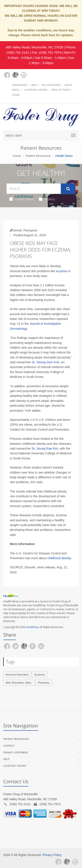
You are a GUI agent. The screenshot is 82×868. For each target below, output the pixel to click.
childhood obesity (59, 558)
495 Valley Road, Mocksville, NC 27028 (34, 47)
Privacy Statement (16, 752)
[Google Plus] (15, 75)
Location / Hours (36, 90)
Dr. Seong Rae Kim (45, 448)
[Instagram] (24, 75)
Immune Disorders (17, 675)
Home (17, 156)
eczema (62, 271)
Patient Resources (38, 156)
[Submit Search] (68, 189)
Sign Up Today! (61, 90)
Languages (19, 85)
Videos (47, 199)
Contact (9, 746)
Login (16, 95)
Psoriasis (44, 683)
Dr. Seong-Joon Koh (45, 362)
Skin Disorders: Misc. (19, 683)
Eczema (39, 675)
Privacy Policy (52, 855)
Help (34, 85)
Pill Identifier (51, 85)
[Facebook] (7, 75)
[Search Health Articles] (34, 189)
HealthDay (32, 627)
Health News (22, 199)
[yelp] (32, 78)
